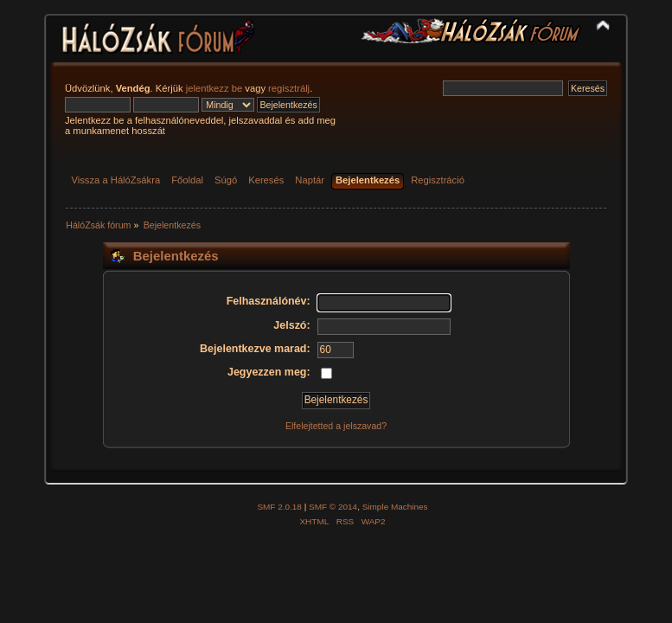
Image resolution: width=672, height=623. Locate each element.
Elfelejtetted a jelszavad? (336, 426)
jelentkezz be (214, 88)
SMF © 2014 (333, 507)
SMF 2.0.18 (279, 507)
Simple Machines (395, 507)
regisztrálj (289, 88)
